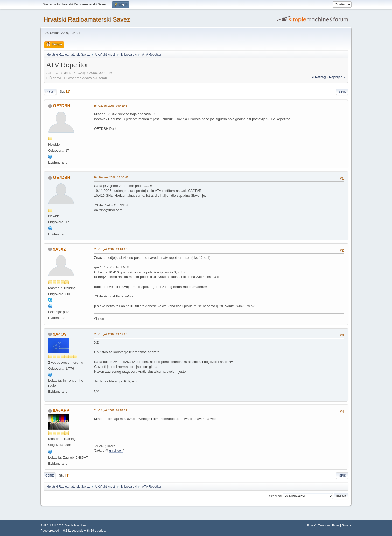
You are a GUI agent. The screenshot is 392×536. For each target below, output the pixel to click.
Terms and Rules (329, 525)
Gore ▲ (347, 525)
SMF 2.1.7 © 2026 (52, 525)
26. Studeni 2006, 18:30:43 (111, 177)
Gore (50, 476)
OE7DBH (62, 106)
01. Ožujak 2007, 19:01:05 (110, 249)
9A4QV (60, 334)
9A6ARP (61, 411)
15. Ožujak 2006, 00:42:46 (110, 106)
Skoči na (275, 496)
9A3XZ (59, 249)
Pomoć (311, 525)
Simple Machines (75, 525)
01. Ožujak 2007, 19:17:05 (110, 334)
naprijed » (337, 77)
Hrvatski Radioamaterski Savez (87, 19)
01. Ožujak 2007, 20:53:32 (110, 410)
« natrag (319, 77)
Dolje (50, 92)
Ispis (342, 92)
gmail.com (116, 451)
